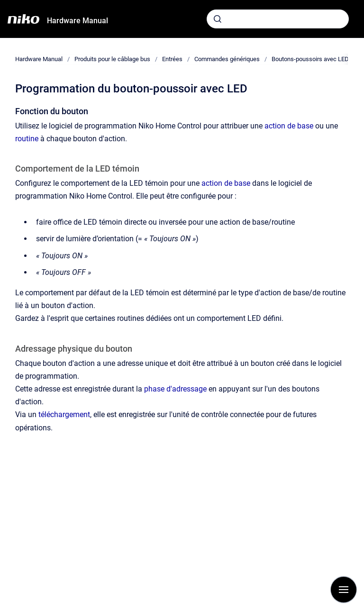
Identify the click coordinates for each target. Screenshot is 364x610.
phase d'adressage (175, 389)
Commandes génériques (227, 59)
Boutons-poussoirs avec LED (310, 59)
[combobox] (278, 19)
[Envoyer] (218, 19)
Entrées (172, 59)
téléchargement (64, 414)
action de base (289, 126)
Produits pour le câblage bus (112, 59)
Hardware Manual (77, 21)
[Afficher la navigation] (344, 590)
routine (27, 139)
